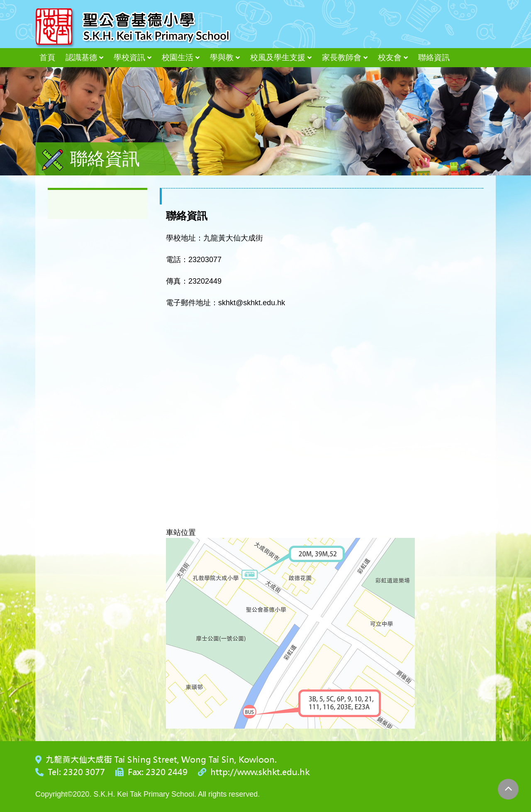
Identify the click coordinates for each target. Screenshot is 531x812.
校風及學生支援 (278, 57)
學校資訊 (129, 57)
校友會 (390, 57)
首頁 (47, 57)
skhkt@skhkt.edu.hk (252, 303)
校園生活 (178, 57)
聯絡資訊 (434, 57)
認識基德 (81, 57)
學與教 (222, 57)
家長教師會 (342, 57)
